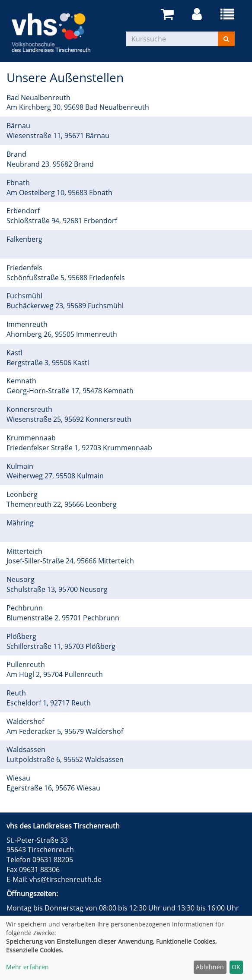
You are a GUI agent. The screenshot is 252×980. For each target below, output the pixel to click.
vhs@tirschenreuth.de (65, 879)
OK (236, 967)
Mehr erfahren (27, 967)
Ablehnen (210, 967)
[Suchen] (226, 39)
